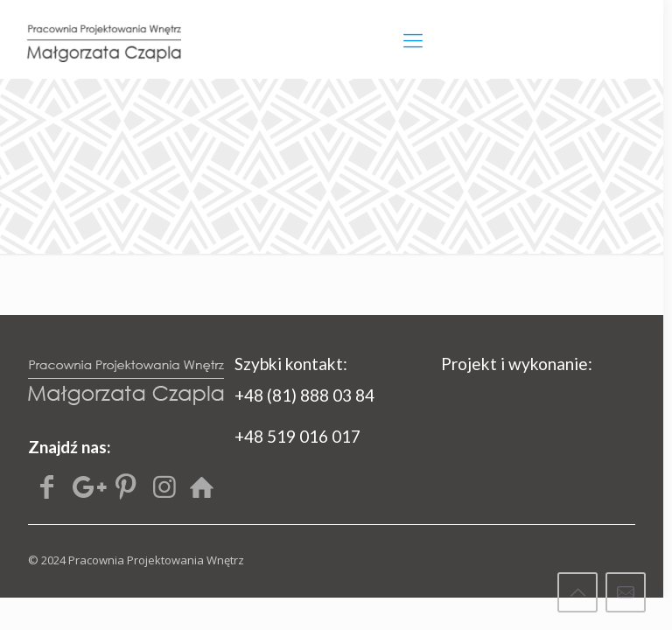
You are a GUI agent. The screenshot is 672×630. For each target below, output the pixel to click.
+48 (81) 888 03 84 (304, 395)
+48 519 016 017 (297, 436)
